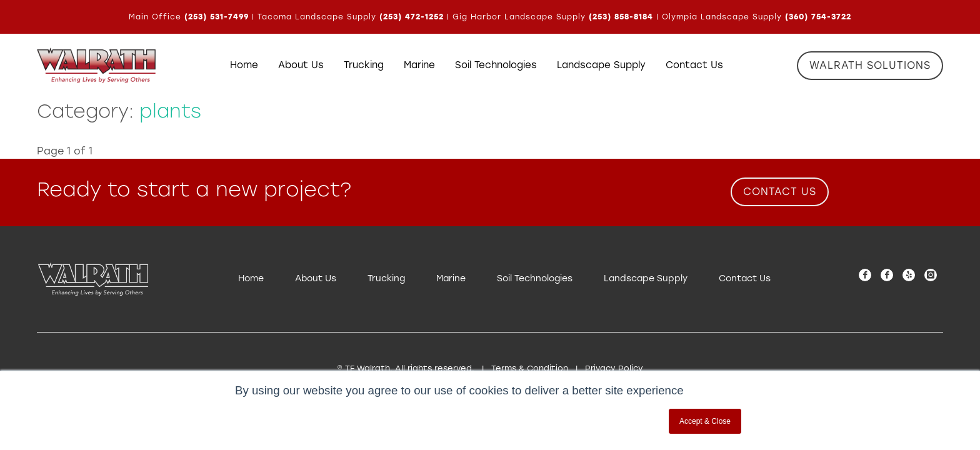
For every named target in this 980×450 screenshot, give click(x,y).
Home (251, 278)
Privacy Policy (614, 368)
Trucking (386, 278)
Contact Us (745, 278)
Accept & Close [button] (705, 421)
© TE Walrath (363, 368)
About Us (316, 278)
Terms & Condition (530, 368)
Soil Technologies (535, 278)
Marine (451, 278)
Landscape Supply (646, 278)
